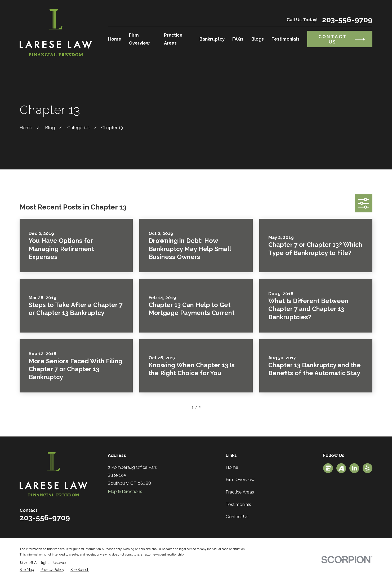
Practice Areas (240, 492)
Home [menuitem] (115, 39)
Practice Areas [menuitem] (173, 39)
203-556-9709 (347, 20)
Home (232, 467)
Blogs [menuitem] (258, 39)
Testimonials (238, 504)
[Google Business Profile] (328, 468)
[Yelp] (367, 468)
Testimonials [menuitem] (286, 39)
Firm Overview (240, 479)
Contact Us (237, 517)
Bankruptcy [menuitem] (212, 39)
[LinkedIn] (354, 468)
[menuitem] (27, 570)
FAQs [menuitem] (238, 39)
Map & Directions (125, 491)
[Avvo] (341, 468)
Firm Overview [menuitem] (139, 39)
